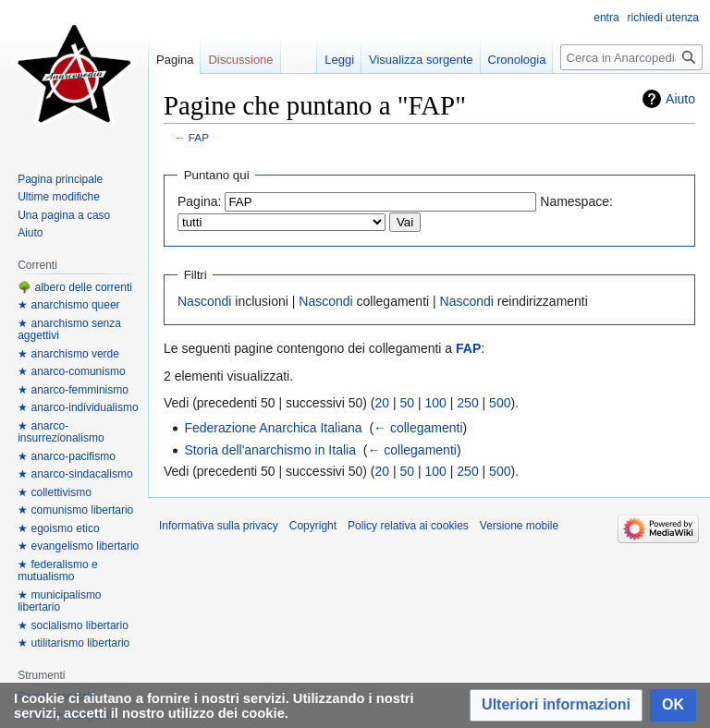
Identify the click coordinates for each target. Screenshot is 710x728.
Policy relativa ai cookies (408, 526)
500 (500, 403)
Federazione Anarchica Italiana (273, 428)
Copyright (313, 526)
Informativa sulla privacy (219, 526)
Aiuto (680, 99)
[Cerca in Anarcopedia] (631, 57)
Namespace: (576, 201)
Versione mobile (519, 526)
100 (436, 403)
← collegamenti (418, 428)
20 (383, 403)
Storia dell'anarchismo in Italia (270, 450)
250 (467, 403)
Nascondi (204, 301)
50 (408, 403)
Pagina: (199, 201)
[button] (556, 705)
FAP (199, 137)
